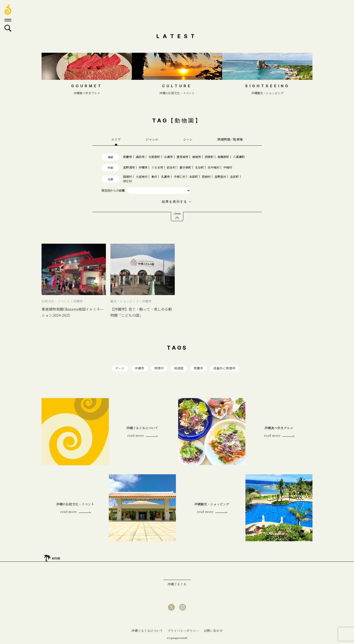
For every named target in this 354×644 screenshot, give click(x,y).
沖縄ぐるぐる (177, 584)
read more (135, 436)
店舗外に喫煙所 (224, 368)
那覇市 (198, 368)
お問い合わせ (213, 631)
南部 (110, 157)
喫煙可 (159, 368)
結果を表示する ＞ (177, 202)
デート (120, 368)
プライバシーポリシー (183, 631)
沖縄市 (140, 368)
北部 (110, 179)
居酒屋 (179, 368)
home (47, 557)
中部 (110, 168)
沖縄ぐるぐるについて (147, 631)
